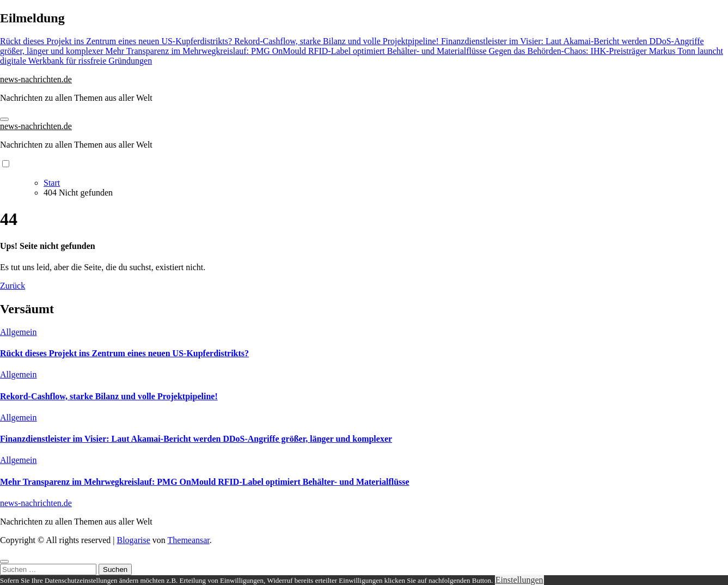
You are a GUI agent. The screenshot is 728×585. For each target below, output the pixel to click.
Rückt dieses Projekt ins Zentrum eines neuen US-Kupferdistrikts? (124, 353)
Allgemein (19, 332)
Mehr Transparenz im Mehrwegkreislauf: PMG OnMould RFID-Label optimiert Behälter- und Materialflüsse (205, 482)
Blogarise (133, 540)
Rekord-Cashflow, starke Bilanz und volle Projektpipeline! (109, 396)
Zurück (13, 286)
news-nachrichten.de (36, 79)
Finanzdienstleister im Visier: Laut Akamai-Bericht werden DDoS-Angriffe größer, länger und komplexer (196, 439)
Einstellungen (519, 580)
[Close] (4, 562)
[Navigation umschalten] (4, 119)
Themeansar (189, 540)
